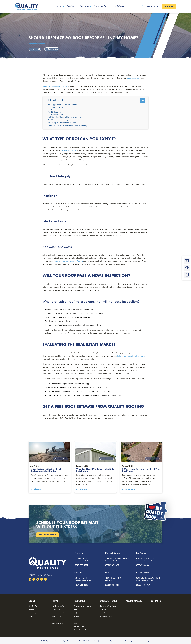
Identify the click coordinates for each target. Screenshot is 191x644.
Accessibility (108, 641)
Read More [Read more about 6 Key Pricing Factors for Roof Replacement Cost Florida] (36, 489)
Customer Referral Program (109, 606)
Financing (77, 609)
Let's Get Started (48, 535)
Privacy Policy (93, 641)
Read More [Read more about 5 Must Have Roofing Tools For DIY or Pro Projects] (128, 489)
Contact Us (156, 601)
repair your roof (133, 78)
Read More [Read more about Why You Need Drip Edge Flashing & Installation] (82, 489)
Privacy (147, 641)
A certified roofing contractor (55, 86)
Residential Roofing (58, 606)
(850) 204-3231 (112, 585)
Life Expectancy (56, 112)
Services (71, 6)
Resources (84, 6)
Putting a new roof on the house (131, 356)
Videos (76, 620)
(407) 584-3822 (81, 585)
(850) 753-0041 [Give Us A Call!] (151, 6)
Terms (101, 641)
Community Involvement (36, 613)
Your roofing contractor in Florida (68, 261)
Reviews (76, 616)
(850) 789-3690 (112, 565)
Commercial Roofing (59, 613)
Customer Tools (101, 6)
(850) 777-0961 (81, 565)
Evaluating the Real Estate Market (62, 123)
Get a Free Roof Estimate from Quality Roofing (67, 126)
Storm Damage (57, 609)
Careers (31, 616)
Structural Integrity (57, 107)
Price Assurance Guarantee (83, 606)
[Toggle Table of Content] (143, 101)
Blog (75, 623)
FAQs (76, 613)
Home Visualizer (105, 613)
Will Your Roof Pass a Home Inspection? (65, 117)
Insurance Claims (80, 627)
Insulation (54, 110)
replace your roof (68, 150)
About (59, 6)
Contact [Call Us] (169, 6)
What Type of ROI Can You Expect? (62, 105)
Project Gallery (134, 601)
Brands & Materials (80, 630)
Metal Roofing (57, 616)
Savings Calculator (106, 616)
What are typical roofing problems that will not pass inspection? (72, 120)
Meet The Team (33, 606)
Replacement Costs (57, 114)
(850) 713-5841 (143, 565)
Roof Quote (119, 6)
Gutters (55, 620)
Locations (31, 609)
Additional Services (58, 623)
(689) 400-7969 (143, 585)
